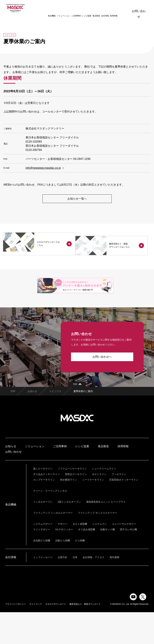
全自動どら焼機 (42, 572)
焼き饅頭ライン (69, 511)
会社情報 (100, 8)
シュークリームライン (104, 500)
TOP (13, 423)
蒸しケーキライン (43, 500)
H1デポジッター (64, 561)
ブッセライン (119, 506)
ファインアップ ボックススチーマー (97, 545)
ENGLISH (120, 8)
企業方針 (63, 589)
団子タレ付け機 (128, 561)
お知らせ (32, 423)
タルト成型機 (80, 556)
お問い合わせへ (102, 389)
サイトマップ (36, 636)
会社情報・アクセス (94, 589)
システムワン (100, 556)
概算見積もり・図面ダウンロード (85, 636)
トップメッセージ (43, 589)
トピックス (55, 423)
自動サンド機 (108, 561)
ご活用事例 (71, 8)
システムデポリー (43, 556)
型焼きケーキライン (76, 506)
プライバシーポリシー (16, 636)
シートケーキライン (93, 511)
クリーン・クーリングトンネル (50, 523)
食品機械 (47, 8)
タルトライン (99, 506)
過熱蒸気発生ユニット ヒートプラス (106, 534)
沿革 (75, 589)
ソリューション (59, 8)
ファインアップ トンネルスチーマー (53, 545)
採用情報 (109, 8)
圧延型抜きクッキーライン (124, 511)
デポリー (63, 556)
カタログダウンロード (56, 636)
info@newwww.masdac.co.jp (43, 168)
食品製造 (92, 8)
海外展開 (114, 589)
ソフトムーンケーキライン (72, 500)
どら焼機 (80, 572)
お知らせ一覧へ (77, 199)
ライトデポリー (42, 561)
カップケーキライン (44, 511)
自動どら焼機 (63, 572)
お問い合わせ (139, 8)
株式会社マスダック (77, 450)
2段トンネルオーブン (69, 534)
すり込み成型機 (87, 561)
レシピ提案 (82, 8)
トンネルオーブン (43, 534)
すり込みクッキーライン (46, 506)
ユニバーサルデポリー (124, 556)
